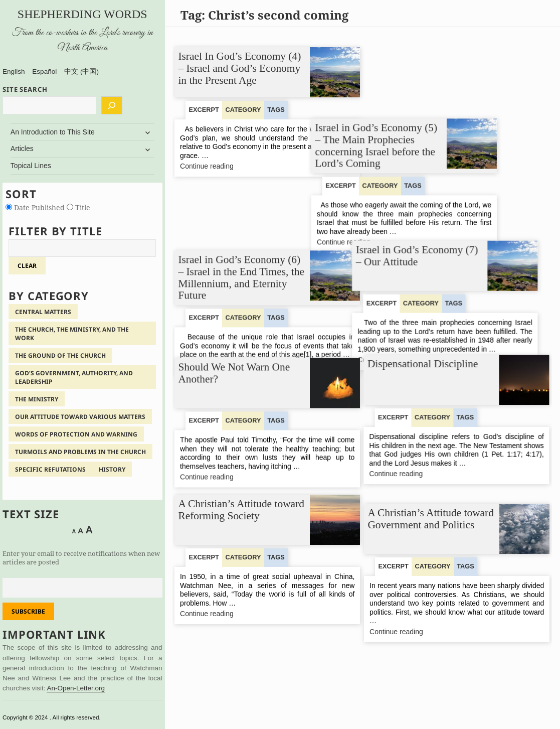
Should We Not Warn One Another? (234, 359)
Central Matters (43, 312)
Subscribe (28, 611)
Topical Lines (31, 166)
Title (78, 207)
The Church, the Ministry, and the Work (72, 334)
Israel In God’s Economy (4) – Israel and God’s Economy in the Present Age (240, 68)
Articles (22, 149)
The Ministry (37, 399)
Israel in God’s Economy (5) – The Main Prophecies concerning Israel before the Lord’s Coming (429, 74)
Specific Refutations (50, 469)
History (112, 469)
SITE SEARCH (25, 89)
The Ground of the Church (60, 355)
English (14, 71)
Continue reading (221, 167)
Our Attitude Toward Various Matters (80, 417)
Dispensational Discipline (423, 362)
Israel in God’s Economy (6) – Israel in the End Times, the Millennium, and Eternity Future (242, 225)
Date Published (36, 207)
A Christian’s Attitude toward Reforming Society (242, 510)
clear (27, 266)
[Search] (112, 105)
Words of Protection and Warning (76, 434)
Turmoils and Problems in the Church (80, 452)
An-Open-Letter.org (76, 688)
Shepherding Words (82, 14)
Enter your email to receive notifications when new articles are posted (81, 558)
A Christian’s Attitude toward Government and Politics (431, 519)
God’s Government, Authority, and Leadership (74, 377)
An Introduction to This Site (53, 132)
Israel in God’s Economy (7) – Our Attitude (429, 217)
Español (44, 71)
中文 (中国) (81, 71)
